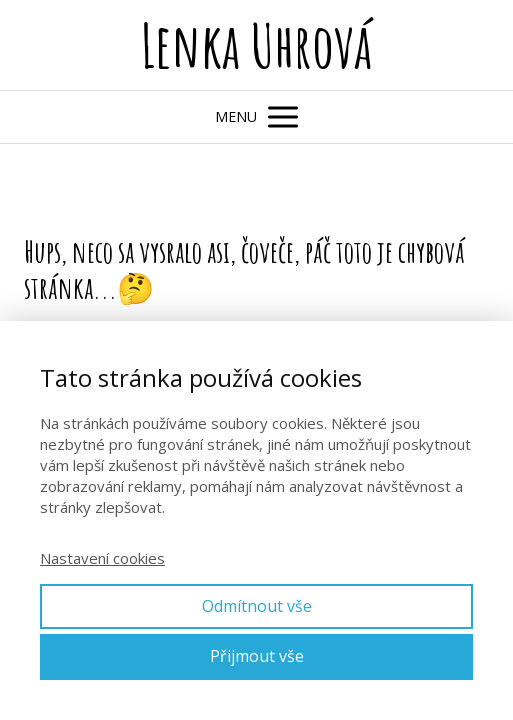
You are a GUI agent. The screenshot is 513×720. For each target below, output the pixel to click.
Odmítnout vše (257, 606)
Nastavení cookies (102, 558)
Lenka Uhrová (256, 45)
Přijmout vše (257, 656)
